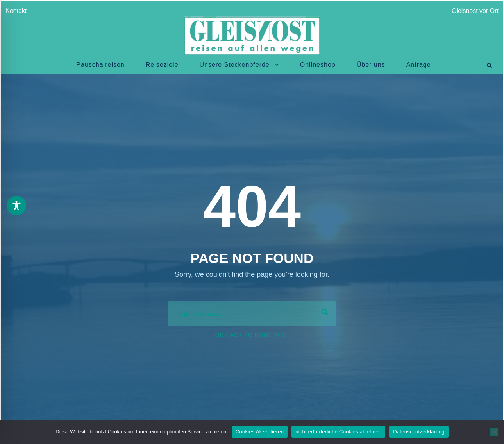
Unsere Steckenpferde (235, 65)
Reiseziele (162, 65)
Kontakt (18, 11)
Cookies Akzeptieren (260, 432)
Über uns (371, 65)
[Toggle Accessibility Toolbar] (16, 206)
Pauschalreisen (100, 65)
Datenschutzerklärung (419, 432)
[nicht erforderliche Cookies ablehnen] (494, 432)
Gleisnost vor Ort (475, 11)
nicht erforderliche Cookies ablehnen (338, 432)
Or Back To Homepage (252, 335)
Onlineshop (318, 65)
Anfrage (419, 65)
